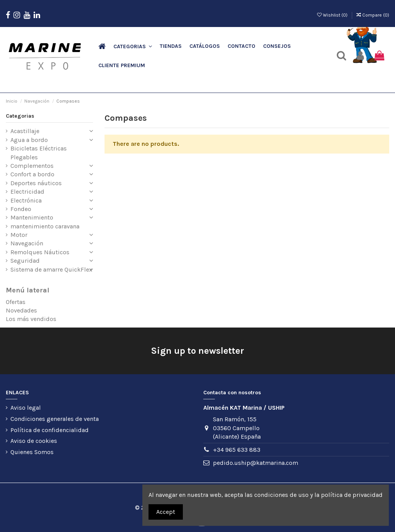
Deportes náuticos (36, 183)
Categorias (20, 116)
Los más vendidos (31, 319)
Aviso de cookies (34, 441)
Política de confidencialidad (50, 430)
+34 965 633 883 (237, 450)
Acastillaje (25, 131)
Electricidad (27, 192)
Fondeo (21, 209)
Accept (166, 512)
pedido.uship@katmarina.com (256, 463)
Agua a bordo (29, 140)
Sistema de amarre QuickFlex (51, 269)
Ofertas (16, 302)
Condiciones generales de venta (55, 419)
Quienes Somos (32, 452)
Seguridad (25, 261)
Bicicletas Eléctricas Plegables (39, 153)
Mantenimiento (32, 217)
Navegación (27, 243)
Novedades (21, 310)
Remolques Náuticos (40, 252)
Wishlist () (333, 15)
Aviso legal (26, 408)
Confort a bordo (32, 174)
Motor (19, 235)
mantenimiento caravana (45, 226)
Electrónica (26, 200)
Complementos (32, 166)
